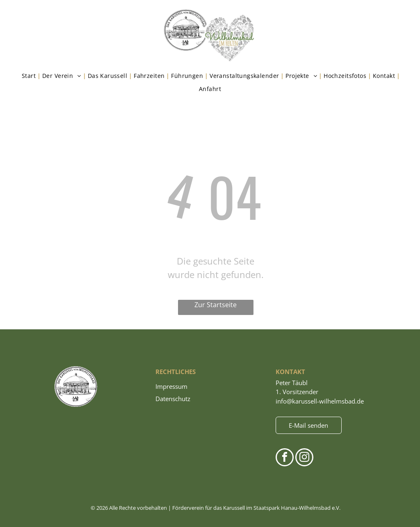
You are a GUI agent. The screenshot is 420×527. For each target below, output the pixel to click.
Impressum (171, 386)
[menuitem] (30, 76)
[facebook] (285, 458)
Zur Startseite (216, 305)
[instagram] (304, 458)
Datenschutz (173, 399)
